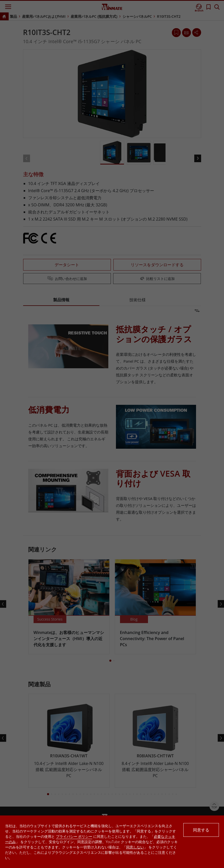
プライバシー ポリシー (74, 836)
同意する (201, 830)
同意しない (135, 847)
